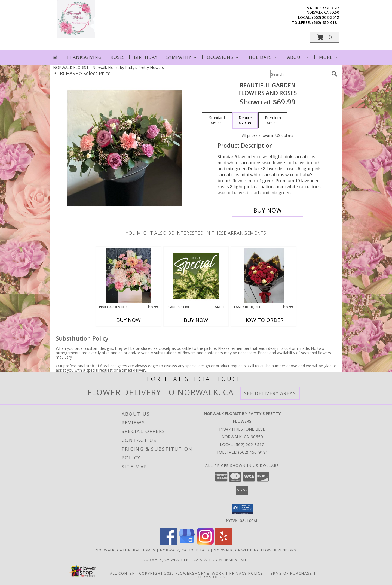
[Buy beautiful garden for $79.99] (267, 210)
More (329, 57)
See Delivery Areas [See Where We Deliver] (270, 393)
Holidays (264, 57)
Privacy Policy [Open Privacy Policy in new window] (246, 573)
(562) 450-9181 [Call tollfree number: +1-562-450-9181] (325, 22)
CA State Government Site (221, 559)
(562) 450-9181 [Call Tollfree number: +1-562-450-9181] (253, 452)
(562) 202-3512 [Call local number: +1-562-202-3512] (325, 17)
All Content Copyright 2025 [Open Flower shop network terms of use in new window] (142, 573)
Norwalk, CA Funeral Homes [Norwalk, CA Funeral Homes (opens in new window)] (126, 550)
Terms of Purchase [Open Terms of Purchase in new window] (290, 573)
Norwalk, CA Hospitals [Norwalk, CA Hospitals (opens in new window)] (185, 550)
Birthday (146, 57)
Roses (118, 57)
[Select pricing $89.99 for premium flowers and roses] (273, 120)
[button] (324, 37)
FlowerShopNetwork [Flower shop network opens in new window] (200, 573)
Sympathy (182, 57)
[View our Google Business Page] (187, 543)
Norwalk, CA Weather (166, 559)
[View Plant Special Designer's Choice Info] (196, 276)
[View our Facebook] (168, 543)
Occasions (223, 57)
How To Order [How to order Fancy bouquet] (264, 320)
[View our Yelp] (224, 543)
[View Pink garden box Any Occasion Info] (129, 276)
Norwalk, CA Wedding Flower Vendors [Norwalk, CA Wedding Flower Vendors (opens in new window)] (255, 550)
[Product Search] (300, 74)
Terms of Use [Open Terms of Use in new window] (213, 577)
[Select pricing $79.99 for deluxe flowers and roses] (245, 120)
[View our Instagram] (205, 543)
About (299, 57)
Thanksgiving (84, 57)
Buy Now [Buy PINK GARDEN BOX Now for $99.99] (128, 320)
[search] (334, 74)
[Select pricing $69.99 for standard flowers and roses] (217, 120)
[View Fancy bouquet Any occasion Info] (264, 276)
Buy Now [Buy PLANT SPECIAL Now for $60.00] (196, 320)
